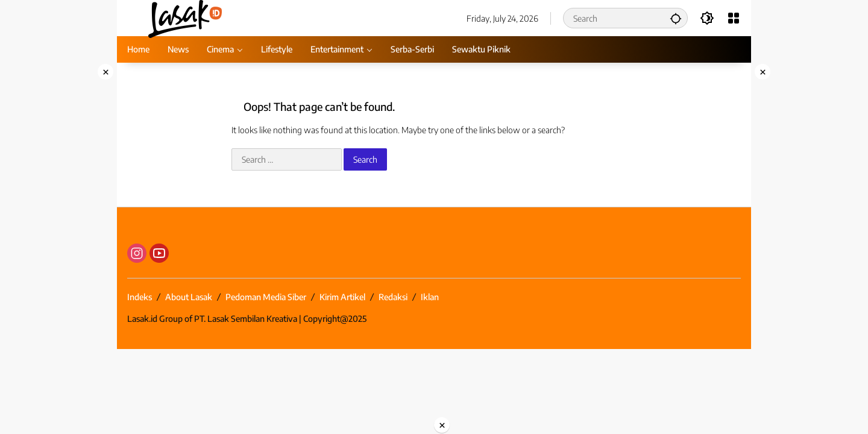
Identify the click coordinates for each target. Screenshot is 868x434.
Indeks (140, 297)
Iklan (430, 297)
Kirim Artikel (342, 297)
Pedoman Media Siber (266, 297)
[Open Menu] (734, 18)
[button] (676, 18)
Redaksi (393, 297)
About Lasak (189, 297)
